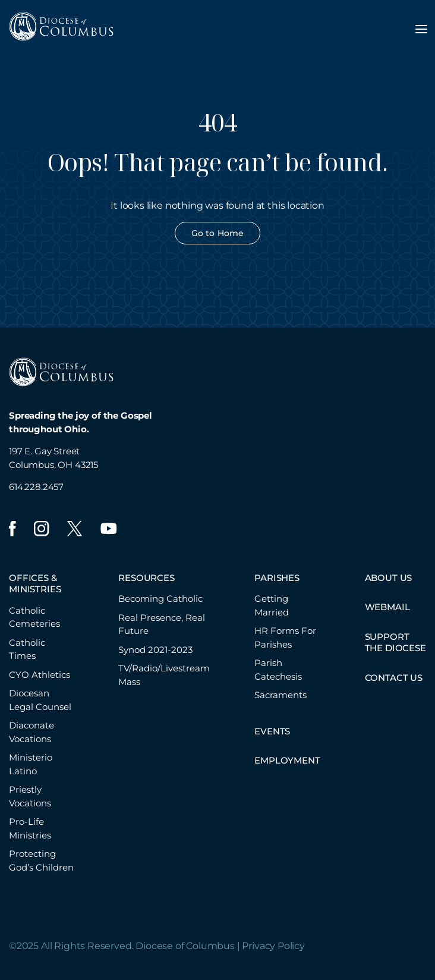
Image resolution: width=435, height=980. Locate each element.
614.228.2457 (36, 487)
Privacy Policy (273, 946)
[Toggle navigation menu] (421, 29)
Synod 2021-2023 (155, 650)
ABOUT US (389, 578)
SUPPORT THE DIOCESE (395, 643)
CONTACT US (394, 678)
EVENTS (272, 731)
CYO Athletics (40, 675)
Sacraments (280, 695)
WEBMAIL (387, 607)
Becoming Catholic (160, 599)
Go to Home (218, 233)
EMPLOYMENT (287, 760)
